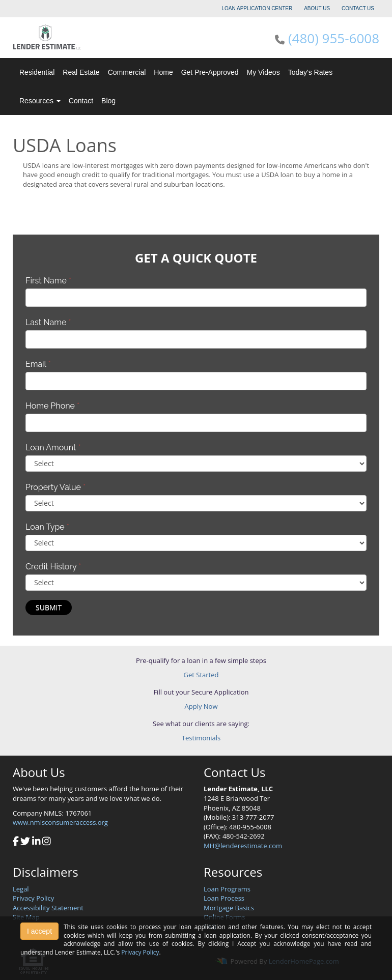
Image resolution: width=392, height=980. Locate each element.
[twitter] (25, 842)
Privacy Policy (33, 898)
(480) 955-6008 (334, 38)
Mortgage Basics (229, 908)
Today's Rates (311, 72)
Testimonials (201, 738)
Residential (37, 72)
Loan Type (47, 527)
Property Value (55, 487)
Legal (21, 889)
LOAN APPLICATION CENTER (257, 8)
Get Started (201, 675)
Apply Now (201, 706)
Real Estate (81, 72)
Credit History (53, 567)
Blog (108, 101)
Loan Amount (53, 448)
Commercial (127, 72)
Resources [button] (40, 101)
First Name (48, 281)
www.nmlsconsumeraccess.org (60, 822)
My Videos (263, 72)
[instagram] (47, 842)
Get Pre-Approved (210, 72)
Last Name (48, 322)
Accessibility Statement (48, 908)
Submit (49, 607)
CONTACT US (358, 8)
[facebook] (16, 842)
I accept (39, 931)
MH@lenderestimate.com (243, 846)
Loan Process (224, 898)
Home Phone (52, 406)
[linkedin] (36, 842)
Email (38, 364)
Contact (81, 101)
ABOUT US (317, 8)
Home (163, 72)
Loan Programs (227, 889)
